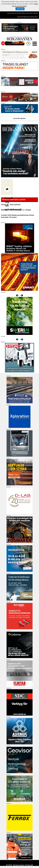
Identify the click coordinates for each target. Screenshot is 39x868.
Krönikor (36, 13)
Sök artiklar (13, 13)
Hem (8, 13)
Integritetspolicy (34, 17)
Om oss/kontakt (29, 13)
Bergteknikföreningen (23, 17)
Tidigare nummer (20, 13)
